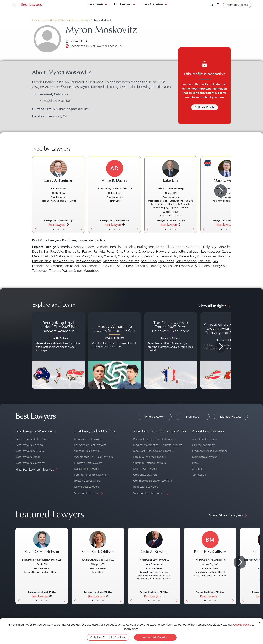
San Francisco (186, 261)
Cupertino (194, 247)
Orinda (123, 256)
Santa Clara (107, 266)
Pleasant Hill (168, 256)
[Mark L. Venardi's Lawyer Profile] (227, 173)
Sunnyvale (219, 266)
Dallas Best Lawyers (87, 469)
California (72, 20)
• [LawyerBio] (58, 229)
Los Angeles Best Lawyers (90, 445)
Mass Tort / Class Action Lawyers (153, 451)
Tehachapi (40, 271)
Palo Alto (136, 256)
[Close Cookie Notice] (259, 622)
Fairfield (99, 252)
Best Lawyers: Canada (29, 445)
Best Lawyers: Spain (28, 457)
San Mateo (54, 266)
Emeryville (73, 252)
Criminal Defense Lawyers (150, 463)
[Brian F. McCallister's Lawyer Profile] (210, 544)
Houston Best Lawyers (88, 463)
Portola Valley (207, 256)
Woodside (92, 271)
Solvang (155, 266)
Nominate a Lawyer (204, 457)
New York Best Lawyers (89, 439)
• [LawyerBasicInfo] (53, 229)
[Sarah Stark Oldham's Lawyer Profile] (98, 544)
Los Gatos (223, 252)
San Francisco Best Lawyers (91, 475)
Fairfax (87, 252)
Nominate (193, 417)
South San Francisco (178, 266)
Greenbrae (146, 252)
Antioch (88, 247)
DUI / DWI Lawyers (145, 469)
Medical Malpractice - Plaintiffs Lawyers (158, 445)
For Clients (95, 5)
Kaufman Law (58, 188)
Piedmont (85, 20)
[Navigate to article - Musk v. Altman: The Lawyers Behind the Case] (115, 351)
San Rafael (71, 266)
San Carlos (166, 261)
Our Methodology (203, 445)
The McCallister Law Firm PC (210, 560)
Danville (224, 247)
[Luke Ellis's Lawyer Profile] (171, 173)
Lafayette (178, 252)
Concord (178, 247)
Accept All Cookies (155, 637)
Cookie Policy (242, 625)
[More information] (67, 224)
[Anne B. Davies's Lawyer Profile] (115, 173)
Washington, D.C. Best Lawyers (94, 457)
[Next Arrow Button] (221, 191)
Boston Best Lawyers (87, 481)
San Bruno (149, 261)
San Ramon (89, 266)
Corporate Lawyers (145, 475)
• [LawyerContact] (63, 229)
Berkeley (129, 247)
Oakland (110, 256)
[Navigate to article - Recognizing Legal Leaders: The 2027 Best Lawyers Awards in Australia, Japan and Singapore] (58, 351)
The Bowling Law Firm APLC (154, 560)
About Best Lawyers (205, 439)
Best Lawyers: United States (32, 439)
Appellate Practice (92, 240)
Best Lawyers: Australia (30, 451)
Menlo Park (41, 256)
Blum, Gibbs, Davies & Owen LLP (115, 188)
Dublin (37, 252)
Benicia (115, 247)
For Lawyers (123, 5)
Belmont (102, 247)
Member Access (231, 417)
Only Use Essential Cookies (108, 637)
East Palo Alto (53, 252)
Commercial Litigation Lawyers (152, 481)
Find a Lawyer (40, 20)
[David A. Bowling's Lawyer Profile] (154, 544)
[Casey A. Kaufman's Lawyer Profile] (58, 173)
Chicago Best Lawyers (88, 451)
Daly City (210, 247)
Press (195, 463)
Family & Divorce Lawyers (149, 457)
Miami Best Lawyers (87, 487)
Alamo (76, 247)
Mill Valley (58, 256)
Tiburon (55, 271)
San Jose (204, 261)
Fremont (130, 252)
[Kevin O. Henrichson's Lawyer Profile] (42, 544)
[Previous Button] (35, 195)
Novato (96, 256)
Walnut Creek (72, 271)
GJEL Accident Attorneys (171, 188)
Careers (197, 469)
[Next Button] (82, 195)
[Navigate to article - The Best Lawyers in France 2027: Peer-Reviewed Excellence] (171, 351)
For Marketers (153, 5)
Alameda (63, 247)
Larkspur (193, 252)
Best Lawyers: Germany (30, 463)
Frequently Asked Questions (210, 451)
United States (57, 20)
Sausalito (141, 266)
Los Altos (208, 252)
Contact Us (199, 475)
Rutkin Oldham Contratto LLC (98, 560)
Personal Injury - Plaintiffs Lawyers (154, 439)
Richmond (111, 261)
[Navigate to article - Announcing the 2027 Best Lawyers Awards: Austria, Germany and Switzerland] (227, 351)
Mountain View (78, 256)
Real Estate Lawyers (146, 487)
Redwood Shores (89, 261)
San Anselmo (130, 261)
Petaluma (151, 256)
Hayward (163, 252)
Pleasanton (187, 256)
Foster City (114, 252)
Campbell (163, 247)
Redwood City (64, 261)
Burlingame (146, 247)
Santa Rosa (125, 266)
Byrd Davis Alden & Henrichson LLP (42, 560)
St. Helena (202, 266)
